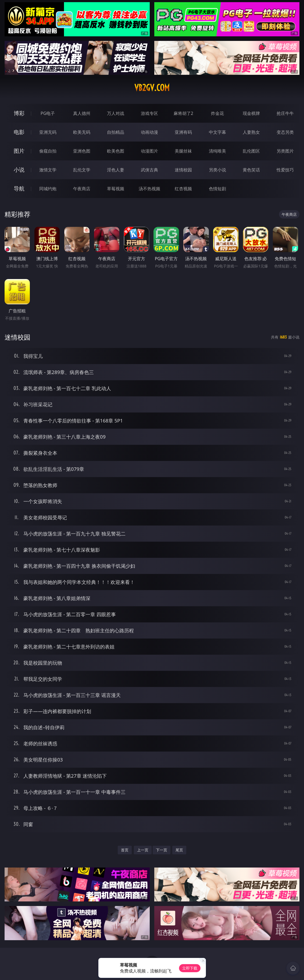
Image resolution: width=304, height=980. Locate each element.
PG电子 (48, 113)
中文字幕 (217, 132)
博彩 (19, 113)
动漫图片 (149, 151)
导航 (19, 188)
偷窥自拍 (48, 151)
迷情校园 (183, 170)
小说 (19, 170)
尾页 (179, 850)
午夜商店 (82, 189)
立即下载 (190, 968)
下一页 (162, 850)
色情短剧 (217, 189)
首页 (125, 850)
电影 (19, 132)
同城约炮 (48, 189)
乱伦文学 (82, 170)
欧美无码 (82, 132)
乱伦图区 (251, 151)
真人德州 (82, 113)
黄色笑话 (251, 170)
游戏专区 (149, 113)
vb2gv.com (152, 88)
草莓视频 (116, 189)
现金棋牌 (251, 113)
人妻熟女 (251, 132)
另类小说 (217, 170)
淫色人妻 (116, 170)
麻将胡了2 (183, 113)
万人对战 (116, 113)
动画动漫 (149, 132)
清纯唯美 (217, 151)
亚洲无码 (48, 132)
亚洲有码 (183, 132)
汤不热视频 (149, 189)
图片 (19, 151)
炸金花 (217, 113)
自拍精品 (116, 132)
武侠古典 (149, 170)
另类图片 (285, 151)
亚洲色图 (82, 151)
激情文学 (48, 170)
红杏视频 (183, 189)
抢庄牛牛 (285, 113)
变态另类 (285, 132)
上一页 (143, 850)
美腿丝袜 (183, 151)
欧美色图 (116, 151)
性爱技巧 (285, 170)
